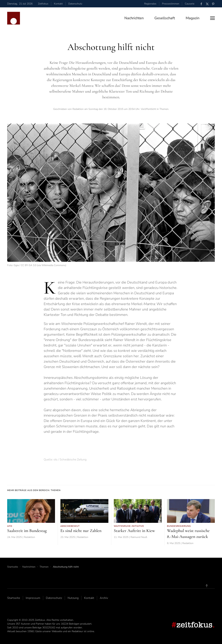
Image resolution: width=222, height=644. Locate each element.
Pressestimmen (171, 4)
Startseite (14, 598)
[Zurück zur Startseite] (14, 18)
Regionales (150, 4)
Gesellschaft (165, 18)
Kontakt (58, 4)
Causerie (190, 4)
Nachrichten (134, 18)
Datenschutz (75, 4)
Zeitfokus (43, 4)
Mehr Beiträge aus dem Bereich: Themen (34, 490)
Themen (164, 109)
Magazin (193, 18)
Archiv (104, 598)
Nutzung (73, 598)
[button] (212, 18)
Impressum (33, 598)
